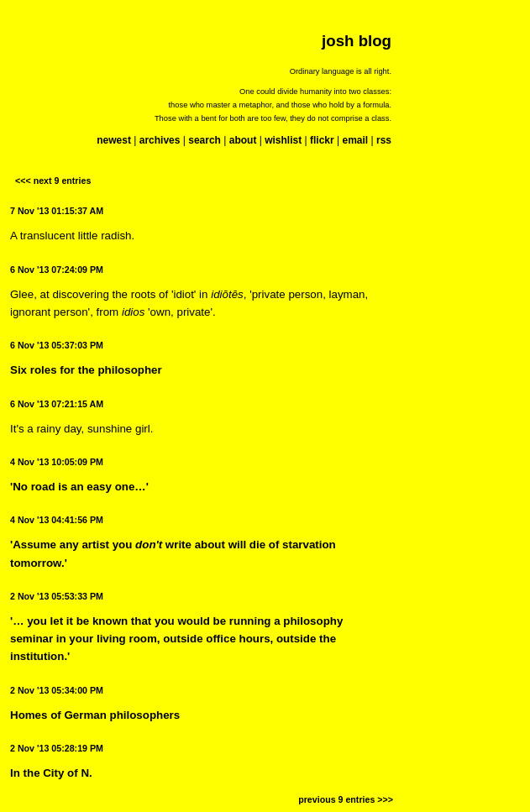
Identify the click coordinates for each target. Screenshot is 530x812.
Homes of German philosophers (95, 715)
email (355, 140)
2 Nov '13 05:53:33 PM (57, 596)
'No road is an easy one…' (79, 487)
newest (114, 140)
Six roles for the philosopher (86, 370)
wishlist (283, 140)
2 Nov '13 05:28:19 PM (57, 748)
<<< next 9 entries (53, 181)
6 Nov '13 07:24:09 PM (57, 270)
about (243, 140)
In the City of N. (51, 773)
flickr (322, 140)
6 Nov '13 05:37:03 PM (57, 345)
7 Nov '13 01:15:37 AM (57, 211)
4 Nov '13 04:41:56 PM (57, 520)
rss (384, 140)
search (205, 140)
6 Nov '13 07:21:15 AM (57, 404)
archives (160, 140)
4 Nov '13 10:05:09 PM (57, 462)
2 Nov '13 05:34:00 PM (57, 690)
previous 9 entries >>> (346, 799)
